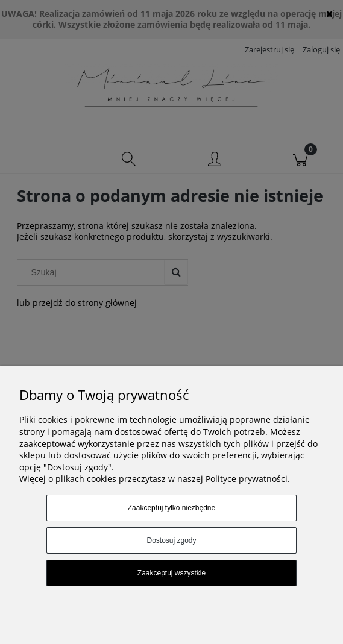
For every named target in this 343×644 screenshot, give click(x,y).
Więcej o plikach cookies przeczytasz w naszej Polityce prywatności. (155, 479)
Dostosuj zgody (171, 540)
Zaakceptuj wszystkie (171, 573)
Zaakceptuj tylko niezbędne (171, 508)
